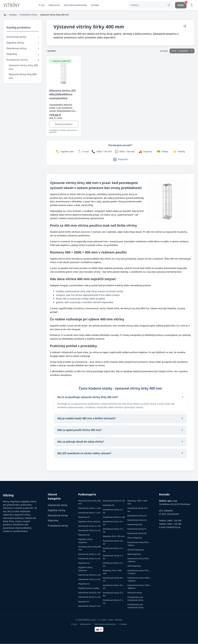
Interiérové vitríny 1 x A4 (89, 513)
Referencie (54, 5)
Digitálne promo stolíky (89, 588)
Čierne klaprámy (135, 538)
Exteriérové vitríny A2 (137, 520)
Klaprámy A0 (109, 505)
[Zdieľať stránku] (185, 27)
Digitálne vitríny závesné (89, 522)
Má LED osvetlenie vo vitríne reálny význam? (120, 454)
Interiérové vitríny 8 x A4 (114, 501)
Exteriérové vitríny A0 (137, 534)
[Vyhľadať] (169, 5)
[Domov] (5, 15)
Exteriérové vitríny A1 (137, 529)
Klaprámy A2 (84, 584)
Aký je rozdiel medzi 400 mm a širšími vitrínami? (120, 419)
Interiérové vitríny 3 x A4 (89, 559)
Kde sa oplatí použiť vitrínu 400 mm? (120, 430)
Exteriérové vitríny (23, 49)
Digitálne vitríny (23, 43)
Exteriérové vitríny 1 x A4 (89, 508)
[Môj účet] (192, 5)
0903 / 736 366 (174, 524)
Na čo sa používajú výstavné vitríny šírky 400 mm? (121, 397)
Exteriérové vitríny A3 (137, 516)
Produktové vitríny (28, 15)
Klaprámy (23, 55)
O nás (42, 5)
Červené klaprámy (136, 550)
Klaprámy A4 (84, 535)
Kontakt (95, 5)
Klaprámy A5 (84, 517)
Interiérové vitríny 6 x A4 (89, 597)
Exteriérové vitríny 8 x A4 (89, 593)
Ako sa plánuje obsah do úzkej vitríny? (120, 442)
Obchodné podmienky (75, 5)
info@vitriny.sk (173, 527)
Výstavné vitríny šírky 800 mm (23, 76)
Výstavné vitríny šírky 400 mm (23, 67)
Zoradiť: (164, 51)
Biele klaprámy (134, 554)
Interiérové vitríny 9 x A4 (114, 517)
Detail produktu (64, 124)
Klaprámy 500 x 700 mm (114, 537)
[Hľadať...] (151, 5)
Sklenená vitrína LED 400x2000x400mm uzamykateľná (62, 95)
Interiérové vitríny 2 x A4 (89, 531)
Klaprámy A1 (84, 602)
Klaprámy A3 (84, 563)
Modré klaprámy (135, 525)
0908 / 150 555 (174, 521)
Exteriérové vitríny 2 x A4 (89, 526)
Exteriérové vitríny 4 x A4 (89, 554)
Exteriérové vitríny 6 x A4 (89, 575)
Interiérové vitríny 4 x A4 (89, 580)
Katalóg (13, 15)
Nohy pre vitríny (135, 593)
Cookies (123, 624)
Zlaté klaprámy (134, 566)
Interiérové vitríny (23, 37)
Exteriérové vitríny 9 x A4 (89, 606)
